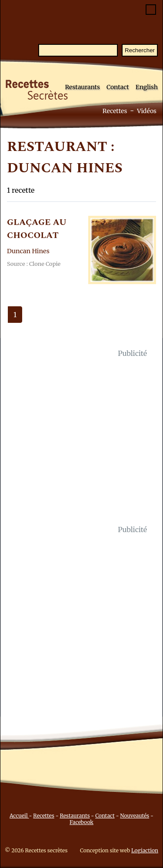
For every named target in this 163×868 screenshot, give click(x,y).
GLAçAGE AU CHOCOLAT (37, 229)
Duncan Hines (28, 251)
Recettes (115, 111)
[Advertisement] (81, 441)
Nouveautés (135, 816)
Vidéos (147, 111)
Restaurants (82, 87)
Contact (118, 87)
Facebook (81, 822)
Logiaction (145, 850)
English (147, 87)
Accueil (19, 816)
